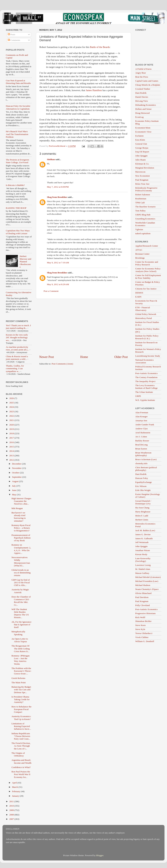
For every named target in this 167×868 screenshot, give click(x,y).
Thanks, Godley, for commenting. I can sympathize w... (15, 368)
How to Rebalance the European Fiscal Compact (22, 709)
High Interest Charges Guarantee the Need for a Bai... (21, 501)
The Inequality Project (145, 381)
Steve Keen (140, 625)
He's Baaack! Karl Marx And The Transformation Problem (17, 134)
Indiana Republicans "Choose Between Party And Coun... (21, 736)
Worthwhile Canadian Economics (145, 224)
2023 (12, 411)
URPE (138, 396)
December (17, 464)
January (16, 796)
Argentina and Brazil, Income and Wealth (21, 761)
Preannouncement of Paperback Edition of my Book (21, 538)
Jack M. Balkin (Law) (145, 530)
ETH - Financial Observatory (143, 309)
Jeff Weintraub (142, 542)
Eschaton (139, 136)
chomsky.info (141, 463)
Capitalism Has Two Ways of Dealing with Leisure (18, 232)
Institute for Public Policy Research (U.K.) (147, 337)
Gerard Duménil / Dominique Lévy (143, 502)
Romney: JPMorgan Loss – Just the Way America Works (21, 660)
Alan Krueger (141, 416)
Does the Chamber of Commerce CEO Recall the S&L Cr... (21, 601)
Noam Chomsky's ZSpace (147, 589)
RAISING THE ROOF (16, 208)
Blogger (100, 855)
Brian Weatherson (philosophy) (143, 454)
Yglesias (139, 229)
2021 (12, 420)
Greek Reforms (18, 678)
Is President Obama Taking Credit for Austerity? (21, 699)
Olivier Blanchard (143, 593)
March (15, 787)
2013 (12, 456)
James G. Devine (143, 534)
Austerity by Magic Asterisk (20, 591)
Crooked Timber (143, 89)
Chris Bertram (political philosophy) (146, 469)
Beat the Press (142, 77)
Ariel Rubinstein (143, 433)
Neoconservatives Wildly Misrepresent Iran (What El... (21, 561)
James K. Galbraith (144, 538)
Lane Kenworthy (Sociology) (143, 560)
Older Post (121, 357)
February (16, 791)
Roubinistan (141, 199)
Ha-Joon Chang (142, 508)
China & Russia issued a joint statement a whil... (17, 358)
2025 (12, 403)
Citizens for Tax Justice (146, 289)
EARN (138, 297)
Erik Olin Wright (143, 490)
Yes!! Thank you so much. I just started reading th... (18, 327)
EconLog (139, 117)
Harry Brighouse (143, 512)
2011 (12, 801)
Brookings (140, 258)
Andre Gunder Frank (145, 425)
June (14, 490)
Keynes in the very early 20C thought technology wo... (17, 337)
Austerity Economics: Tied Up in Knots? (21, 718)
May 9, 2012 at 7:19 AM (58, 263)
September (17, 477)
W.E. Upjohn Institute (145, 400)
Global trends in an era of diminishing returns (21, 573)
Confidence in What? (21, 767)
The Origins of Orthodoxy (18, 754)
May (14, 495)
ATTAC (139, 250)
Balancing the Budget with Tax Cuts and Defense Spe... (21, 690)
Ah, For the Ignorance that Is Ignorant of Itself (21, 625)
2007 (12, 819)
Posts (12, 34)
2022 (12, 416)
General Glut (141, 144)
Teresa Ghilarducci (144, 633)
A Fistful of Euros (143, 69)
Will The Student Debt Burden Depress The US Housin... (20, 613)
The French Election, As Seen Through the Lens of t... (21, 746)
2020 (12, 425)
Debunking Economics (146, 105)
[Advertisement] (84, 327)
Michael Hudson (143, 585)
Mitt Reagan (17, 508)
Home (84, 357)
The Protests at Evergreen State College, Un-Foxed (17, 161)
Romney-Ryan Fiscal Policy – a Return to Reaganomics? (21, 528)
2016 (12, 442)
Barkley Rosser (142, 441)
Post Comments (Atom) (62, 364)
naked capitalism (143, 233)
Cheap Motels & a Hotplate (148, 85)
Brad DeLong (141, 445)
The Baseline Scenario (145, 207)
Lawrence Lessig (143, 565)
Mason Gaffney (142, 573)
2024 (12, 407)
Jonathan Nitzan (143, 550)
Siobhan (51, 159)
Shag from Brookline (57, 197)
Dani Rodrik (141, 93)
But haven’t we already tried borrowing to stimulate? (19, 517)
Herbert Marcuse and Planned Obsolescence (25, 262)
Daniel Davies (142, 97)
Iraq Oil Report (142, 152)
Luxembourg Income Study (148, 356)
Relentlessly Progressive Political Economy (146, 189)
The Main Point (19, 682)
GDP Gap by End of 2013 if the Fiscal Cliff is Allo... (21, 582)
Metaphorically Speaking (18, 633)
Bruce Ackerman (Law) (146, 459)
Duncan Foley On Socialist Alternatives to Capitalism (18, 107)
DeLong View (142, 101)
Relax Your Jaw (142, 184)
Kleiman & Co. (142, 164)
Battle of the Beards (100, 47)
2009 (12, 810)
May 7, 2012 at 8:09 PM (58, 187)
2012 (12, 460)
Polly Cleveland (143, 605)
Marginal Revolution (145, 168)
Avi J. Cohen (141, 437)
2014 (12, 451)
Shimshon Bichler (143, 621)
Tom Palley (140, 211)
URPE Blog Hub (143, 215)
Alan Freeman (142, 412)
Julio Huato (141, 160)
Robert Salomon (143, 195)
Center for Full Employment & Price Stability (148, 277)
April (15, 783)
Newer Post (47, 357)
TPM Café (140, 203)
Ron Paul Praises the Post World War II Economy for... (21, 774)
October (16, 473)
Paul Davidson (142, 597)
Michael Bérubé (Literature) (148, 577)
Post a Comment (51, 291)
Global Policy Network (146, 314)
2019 (12, 429)
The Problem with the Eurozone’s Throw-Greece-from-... (21, 671)
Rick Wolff (140, 617)
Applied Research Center (147, 246)
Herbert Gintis (142, 520)
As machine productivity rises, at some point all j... (17, 348)
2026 (12, 398)
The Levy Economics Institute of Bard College (146, 387)
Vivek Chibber (142, 637)
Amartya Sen (141, 421)
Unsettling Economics (145, 219)
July (14, 486)
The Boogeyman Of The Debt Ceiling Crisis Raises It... (21, 648)
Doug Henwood (142, 113)
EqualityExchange (144, 482)
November (17, 468)
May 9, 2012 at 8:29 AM (58, 284)
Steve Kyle (140, 629)
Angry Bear (141, 73)
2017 (12, 438)
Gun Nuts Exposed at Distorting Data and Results (18, 82)
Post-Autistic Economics (146, 373)
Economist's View (143, 132)
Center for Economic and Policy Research (147, 263)
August (16, 481)
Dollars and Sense (143, 109)
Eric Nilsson (141, 486)
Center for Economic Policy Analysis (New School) (148, 270)
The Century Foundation (146, 377)
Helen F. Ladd (142, 516)
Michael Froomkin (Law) (147, 581)
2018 (12, 433)
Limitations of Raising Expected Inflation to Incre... (21, 726)
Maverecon (140, 172)
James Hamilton (94, 90)
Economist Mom (143, 128)
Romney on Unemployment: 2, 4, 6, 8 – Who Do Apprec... (21, 549)
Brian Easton (141, 449)
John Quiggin (141, 156)
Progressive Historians (145, 613)
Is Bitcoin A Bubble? (15, 185)
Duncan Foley (142, 478)
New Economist (143, 176)
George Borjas (142, 148)
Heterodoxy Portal (144, 318)
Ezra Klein (140, 140)
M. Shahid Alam (143, 569)
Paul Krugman (142, 180)
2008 (12, 815)
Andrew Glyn (141, 429)
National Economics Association (144, 361)
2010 (12, 806)
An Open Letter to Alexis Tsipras (20, 640)
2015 (12, 447)
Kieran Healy (141, 554)
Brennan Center (142, 254)
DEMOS (139, 293)
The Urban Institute (144, 392)
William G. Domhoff (145, 641)
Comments (14, 40)
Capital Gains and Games (147, 81)
